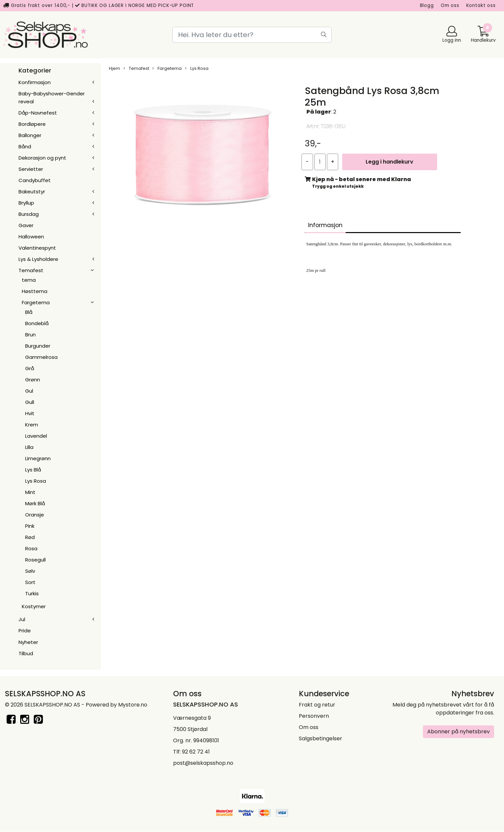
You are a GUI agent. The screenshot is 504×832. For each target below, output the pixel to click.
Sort (30, 582)
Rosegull (35, 560)
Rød (30, 537)
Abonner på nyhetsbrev (458, 732)
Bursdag (29, 214)
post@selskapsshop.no (203, 763)
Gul (29, 391)
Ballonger (30, 135)
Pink (30, 526)
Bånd (25, 147)
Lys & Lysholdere (38, 259)
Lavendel (36, 436)
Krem (32, 425)
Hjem (115, 68)
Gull (30, 402)
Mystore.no (133, 705)
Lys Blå (33, 470)
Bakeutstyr (32, 192)
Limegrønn (38, 458)
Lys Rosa (36, 481)
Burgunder (38, 346)
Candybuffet (35, 180)
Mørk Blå (35, 503)
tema (29, 280)
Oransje (35, 515)
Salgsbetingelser (321, 738)
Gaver (26, 225)
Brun (30, 335)
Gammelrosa (41, 357)
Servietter (31, 169)
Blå (29, 312)
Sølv (30, 571)
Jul (22, 619)
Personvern (314, 716)
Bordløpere (32, 124)
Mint (30, 492)
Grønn (33, 380)
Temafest (31, 270)
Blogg (427, 5)
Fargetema (36, 302)
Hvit (30, 413)
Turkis (32, 593)
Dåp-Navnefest (38, 113)
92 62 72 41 (196, 752)
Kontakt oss (481, 5)
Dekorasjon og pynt (42, 158)
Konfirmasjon (35, 82)
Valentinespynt (37, 248)
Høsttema (35, 291)
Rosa (31, 548)
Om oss (450, 5)
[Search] (252, 35)
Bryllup (26, 203)
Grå (30, 368)
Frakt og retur (317, 705)
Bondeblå (37, 323)
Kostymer (34, 606)
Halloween (31, 237)
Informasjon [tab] (325, 225)
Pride (25, 631)
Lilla (29, 447)
